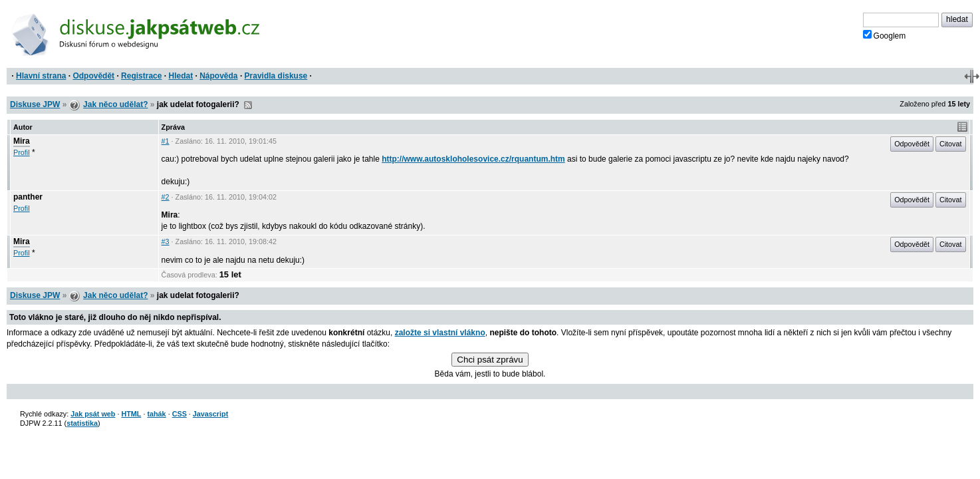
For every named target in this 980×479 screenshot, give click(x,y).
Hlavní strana (41, 76)
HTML (131, 414)
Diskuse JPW (35, 104)
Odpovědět (93, 76)
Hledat (181, 76)
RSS (248, 105)
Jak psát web (93, 414)
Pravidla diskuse (276, 76)
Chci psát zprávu (490, 360)
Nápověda (218, 76)
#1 (166, 141)
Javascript (210, 414)
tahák (156, 414)
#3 (166, 241)
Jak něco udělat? (115, 104)
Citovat (951, 144)
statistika (82, 423)
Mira (22, 141)
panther (28, 197)
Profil (22, 152)
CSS (180, 414)
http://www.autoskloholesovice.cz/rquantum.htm (473, 159)
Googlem (885, 35)
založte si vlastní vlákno (440, 333)
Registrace (141, 76)
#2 (166, 197)
